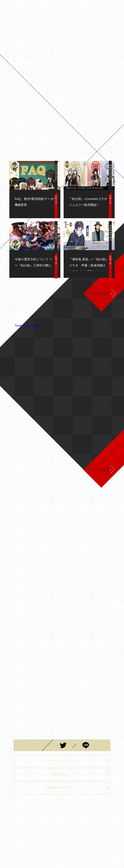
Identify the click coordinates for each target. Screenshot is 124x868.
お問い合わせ (80, 774)
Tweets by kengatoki (27, 326)
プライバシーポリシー (77, 761)
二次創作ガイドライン (77, 788)
